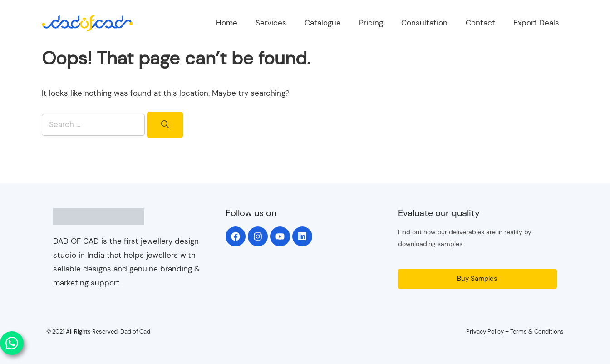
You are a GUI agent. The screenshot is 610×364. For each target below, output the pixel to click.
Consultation (424, 23)
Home (227, 23)
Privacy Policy (485, 332)
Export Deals (536, 23)
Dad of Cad (135, 332)
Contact (480, 23)
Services (271, 23)
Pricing (371, 23)
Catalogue (323, 23)
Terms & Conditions (537, 332)
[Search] (165, 125)
